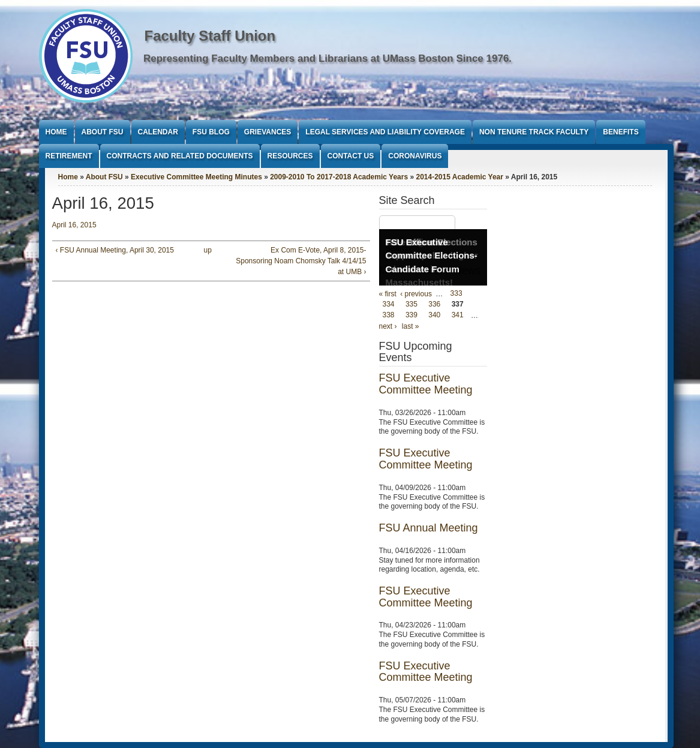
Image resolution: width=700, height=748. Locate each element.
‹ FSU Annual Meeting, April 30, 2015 (115, 250)
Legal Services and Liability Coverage (385, 132)
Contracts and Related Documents (180, 156)
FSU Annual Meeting (429, 528)
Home (56, 132)
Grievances (268, 132)
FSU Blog (211, 132)
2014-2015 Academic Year (459, 177)
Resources (290, 156)
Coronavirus (415, 156)
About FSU (103, 132)
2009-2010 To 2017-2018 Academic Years (339, 177)
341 (458, 316)
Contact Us (351, 156)
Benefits (621, 132)
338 (389, 316)
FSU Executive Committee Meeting (426, 384)
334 (389, 305)
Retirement (69, 156)
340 (434, 316)
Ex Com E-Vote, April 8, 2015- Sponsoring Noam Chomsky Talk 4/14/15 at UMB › (301, 261)
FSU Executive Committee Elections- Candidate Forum (432, 256)
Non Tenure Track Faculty (534, 132)
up (208, 250)
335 (411, 305)
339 (411, 316)
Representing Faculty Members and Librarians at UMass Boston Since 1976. (328, 58)
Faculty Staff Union (210, 36)
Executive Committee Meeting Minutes (196, 177)
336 (434, 305)
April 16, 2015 (74, 225)
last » (411, 326)
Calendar (158, 132)
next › (388, 326)
